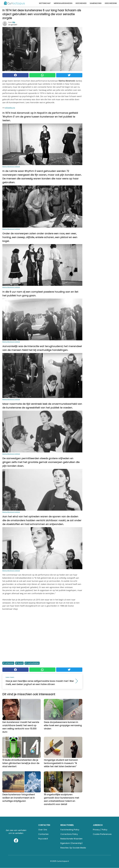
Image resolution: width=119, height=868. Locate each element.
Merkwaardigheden (63, 3)
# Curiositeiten (32, 663)
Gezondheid (81, 3)
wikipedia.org (10, 108)
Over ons (43, 830)
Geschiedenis (111, 3)
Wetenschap (45, 3)
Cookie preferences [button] (102, 834)
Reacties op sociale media (73, 848)
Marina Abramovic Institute (11, 166)
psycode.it (43, 839)
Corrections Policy (69, 834)
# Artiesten (8, 663)
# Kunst (19, 663)
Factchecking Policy (70, 830)
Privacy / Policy (100, 830)
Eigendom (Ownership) (71, 843)
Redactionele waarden (71, 839)
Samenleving (96, 3)
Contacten (43, 834)
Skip (14, 22)
